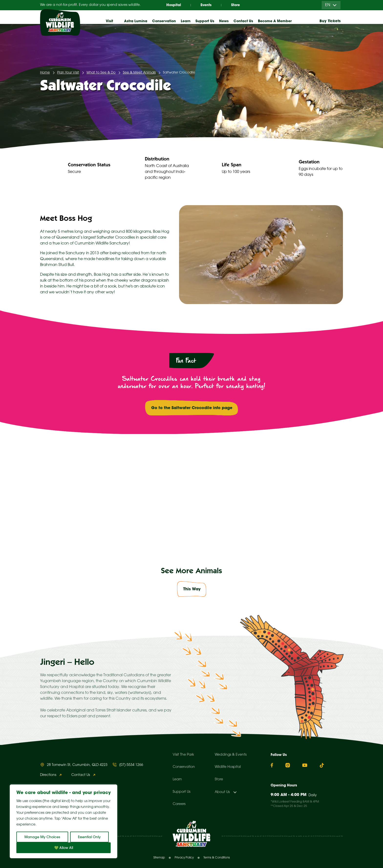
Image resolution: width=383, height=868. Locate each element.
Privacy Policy (184, 858)
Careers (179, 804)
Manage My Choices (42, 837)
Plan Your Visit (68, 73)
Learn (177, 779)
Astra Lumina (136, 21)
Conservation (184, 767)
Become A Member (275, 21)
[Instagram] (288, 765)
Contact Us (243, 21)
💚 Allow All (64, 848)
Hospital (174, 5)
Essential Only (89, 837)
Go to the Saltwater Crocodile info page (192, 408)
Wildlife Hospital (228, 767)
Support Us (181, 792)
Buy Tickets (330, 21)
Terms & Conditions (217, 858)
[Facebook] (272, 765)
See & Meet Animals (139, 73)
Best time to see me (80, 517)
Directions (48, 775)
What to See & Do (101, 73)
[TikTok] (322, 765)
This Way (192, 589)
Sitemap (159, 858)
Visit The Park (183, 755)
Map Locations (75, 497)
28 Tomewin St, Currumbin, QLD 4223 (77, 765)
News (224, 21)
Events (206, 5)
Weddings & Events (231, 755)
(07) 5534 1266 (131, 765)
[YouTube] (305, 765)
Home (45, 73)
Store (235, 5)
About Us (222, 792)
